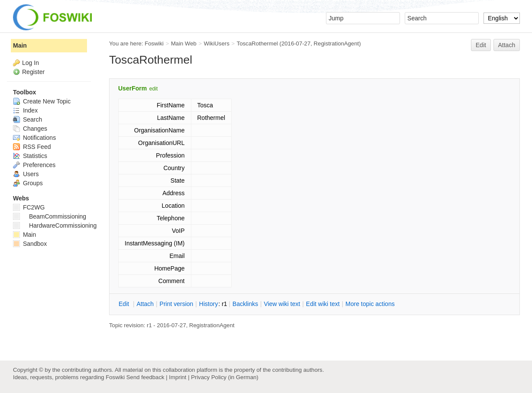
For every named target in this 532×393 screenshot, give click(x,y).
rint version (177, 304)
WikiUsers (217, 43)
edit (153, 89)
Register (33, 72)
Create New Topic (42, 101)
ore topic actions (370, 304)
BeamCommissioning (50, 216)
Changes (30, 129)
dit (125, 304)
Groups (28, 183)
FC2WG (29, 207)
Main (20, 45)
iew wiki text (282, 304)
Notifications (34, 138)
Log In (31, 63)
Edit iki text (323, 304)
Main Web (184, 43)
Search (27, 119)
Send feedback (145, 377)
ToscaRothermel (257, 43)
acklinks (245, 304)
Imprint (177, 377)
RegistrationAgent (337, 43)
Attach (507, 45)
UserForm (132, 88)
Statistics (30, 156)
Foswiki (154, 43)
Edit (481, 45)
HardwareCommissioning (55, 225)
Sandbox (30, 244)
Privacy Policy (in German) (225, 377)
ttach (145, 304)
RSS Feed (32, 147)
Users (26, 174)
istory (209, 304)
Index (25, 110)
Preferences (34, 165)
